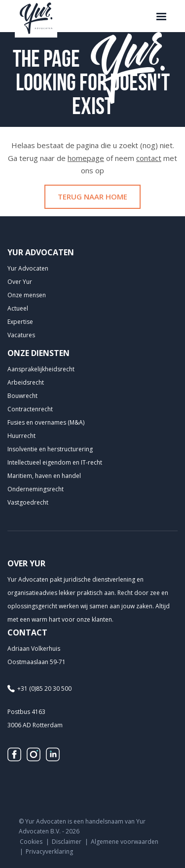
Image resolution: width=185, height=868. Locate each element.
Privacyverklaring (49, 851)
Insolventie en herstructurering (50, 449)
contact (149, 158)
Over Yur (20, 282)
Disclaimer (67, 842)
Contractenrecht (30, 409)
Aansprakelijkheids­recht (41, 369)
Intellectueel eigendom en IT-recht (55, 462)
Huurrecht (21, 436)
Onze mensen (27, 295)
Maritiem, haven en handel (44, 476)
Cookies (31, 842)
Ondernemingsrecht (36, 489)
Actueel (18, 308)
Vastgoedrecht (28, 502)
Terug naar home (92, 197)
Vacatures (21, 335)
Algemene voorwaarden (125, 842)
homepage (86, 158)
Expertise (20, 322)
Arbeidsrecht (26, 382)
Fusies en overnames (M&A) (46, 422)
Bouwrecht (22, 396)
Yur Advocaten (28, 268)
